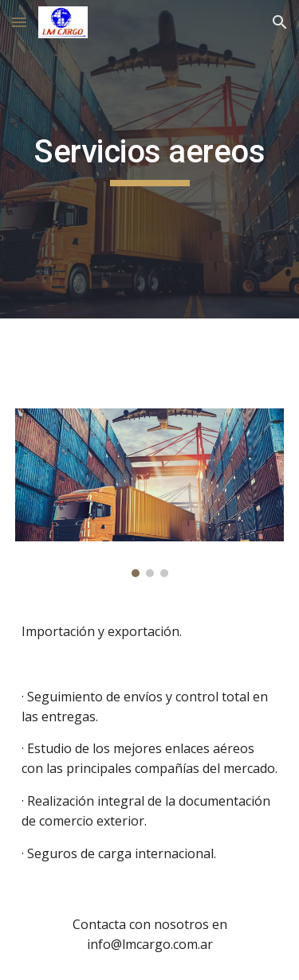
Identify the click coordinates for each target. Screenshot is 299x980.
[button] (19, 22)
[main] (150, 159)
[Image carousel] (150, 493)
